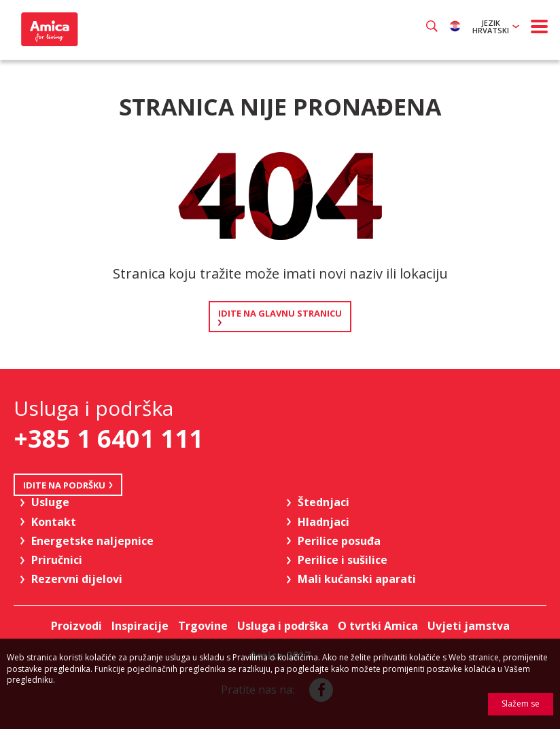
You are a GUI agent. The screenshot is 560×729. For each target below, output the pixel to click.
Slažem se (521, 704)
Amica (48, 29)
